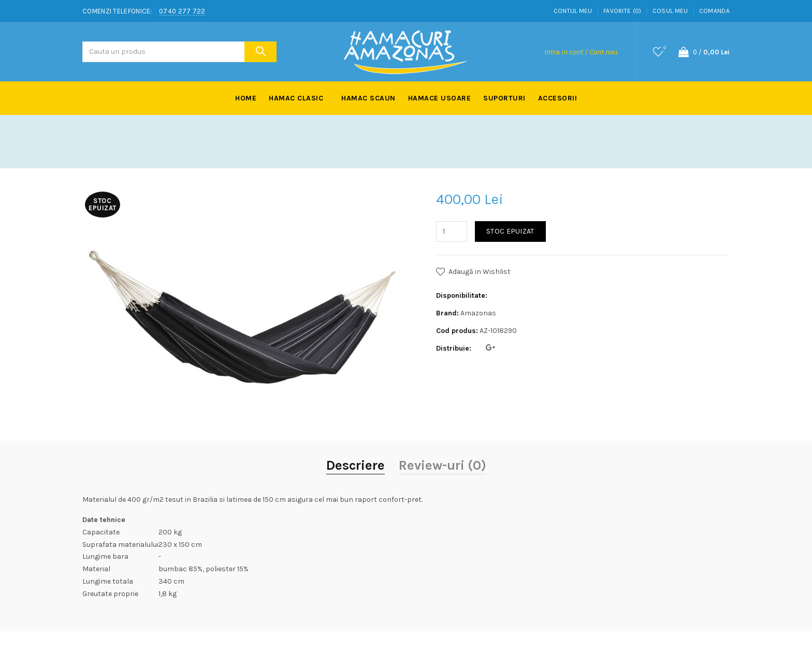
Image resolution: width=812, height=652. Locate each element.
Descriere (356, 465)
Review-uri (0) (443, 465)
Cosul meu (670, 11)
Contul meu (573, 11)
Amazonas (478, 313)
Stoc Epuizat (510, 231)
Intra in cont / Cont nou (581, 52)
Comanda (714, 11)
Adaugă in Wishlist (480, 272)
